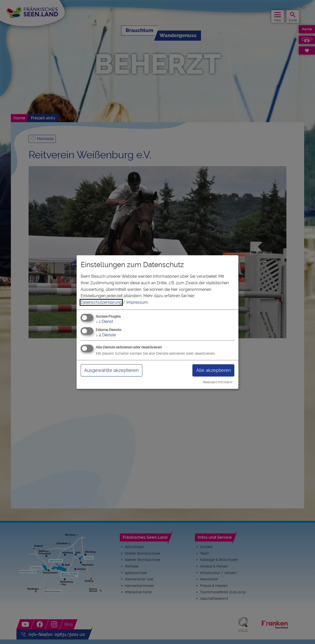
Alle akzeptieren (213, 370)
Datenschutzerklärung (101, 302)
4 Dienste (106, 335)
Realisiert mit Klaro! (218, 382)
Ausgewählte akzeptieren (111, 370)
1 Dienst (104, 322)
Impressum (137, 302)
